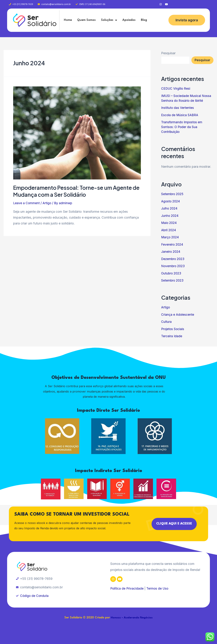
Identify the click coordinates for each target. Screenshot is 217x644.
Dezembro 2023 (173, 259)
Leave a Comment (27, 203)
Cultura (166, 322)
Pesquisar (168, 53)
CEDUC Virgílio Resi (176, 88)
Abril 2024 (169, 230)
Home (68, 20)
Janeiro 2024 (171, 252)
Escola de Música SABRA (180, 115)
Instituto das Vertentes (178, 108)
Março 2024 (170, 237)
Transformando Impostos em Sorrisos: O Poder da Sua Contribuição (182, 127)
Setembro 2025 (173, 194)
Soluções (109, 20)
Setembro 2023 (173, 280)
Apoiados (129, 20)
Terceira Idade (172, 336)
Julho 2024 (170, 208)
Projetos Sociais (173, 329)
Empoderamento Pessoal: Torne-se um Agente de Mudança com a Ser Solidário (76, 191)
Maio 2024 (169, 223)
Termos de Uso (158, 588)
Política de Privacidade (127, 588)
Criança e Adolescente (178, 315)
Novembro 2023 (173, 266)
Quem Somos (86, 20)
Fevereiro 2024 (172, 244)
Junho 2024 (170, 216)
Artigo (47, 203)
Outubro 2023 (172, 273)
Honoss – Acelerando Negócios (132, 618)
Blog (144, 20)
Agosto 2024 (171, 201)
